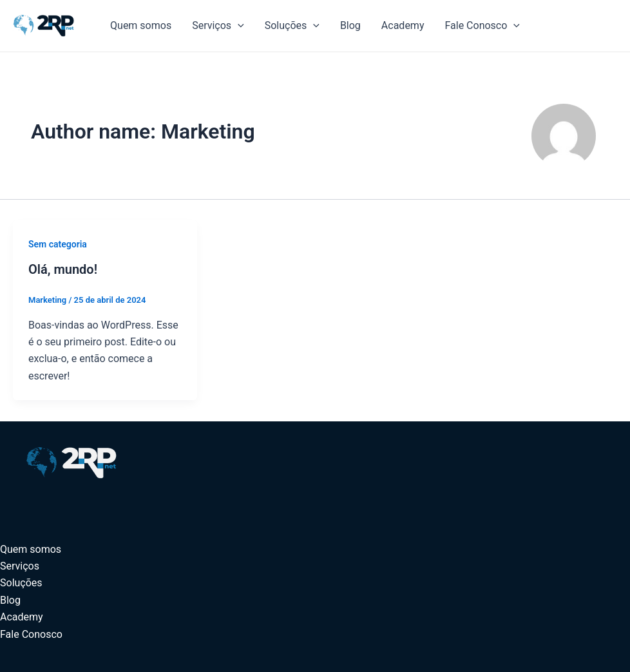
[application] (238, 26)
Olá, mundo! (63, 269)
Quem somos (141, 25)
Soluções (292, 26)
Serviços (218, 26)
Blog (350, 25)
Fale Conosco (482, 26)
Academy (403, 25)
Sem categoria (58, 244)
